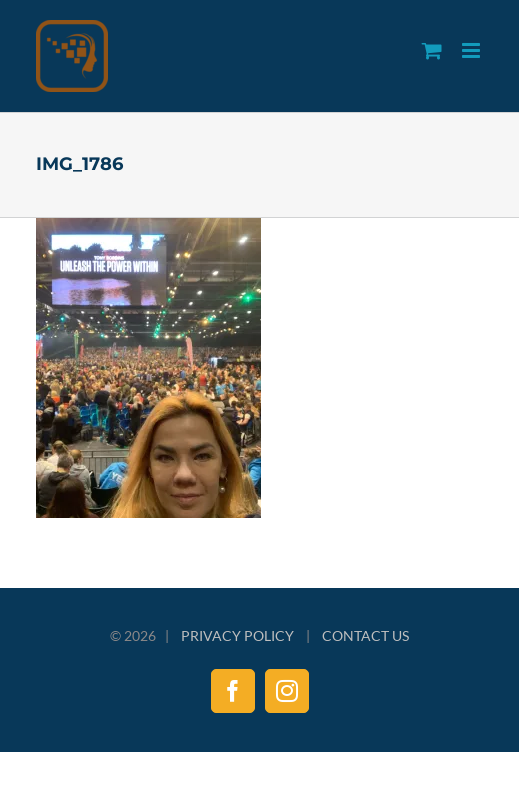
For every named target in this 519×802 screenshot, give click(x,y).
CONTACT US (365, 635)
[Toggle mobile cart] (432, 50)
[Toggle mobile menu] (472, 50)
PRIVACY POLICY (237, 635)
